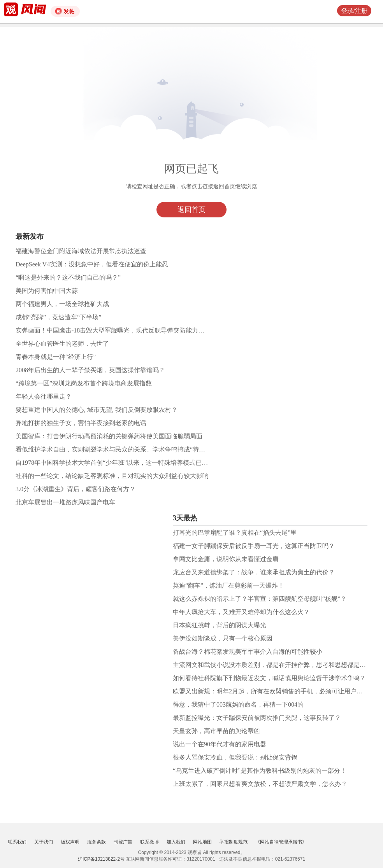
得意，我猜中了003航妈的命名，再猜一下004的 (238, 704)
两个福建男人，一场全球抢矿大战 (62, 304)
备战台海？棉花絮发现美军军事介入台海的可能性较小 (248, 652)
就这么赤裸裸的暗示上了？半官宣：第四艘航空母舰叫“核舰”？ (260, 599)
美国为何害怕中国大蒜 (47, 291)
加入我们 (176, 842)
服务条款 (97, 842)
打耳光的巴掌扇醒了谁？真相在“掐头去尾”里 (235, 533)
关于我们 (44, 842)
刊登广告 (123, 842)
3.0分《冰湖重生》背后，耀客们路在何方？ (76, 489)
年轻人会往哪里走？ (44, 396)
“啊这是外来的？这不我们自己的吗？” (68, 277)
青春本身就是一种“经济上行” (56, 357)
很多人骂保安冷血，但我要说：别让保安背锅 (235, 757)
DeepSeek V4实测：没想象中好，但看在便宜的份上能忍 (92, 264)
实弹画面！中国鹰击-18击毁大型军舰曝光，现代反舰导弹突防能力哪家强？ (119, 330)
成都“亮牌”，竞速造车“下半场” (58, 317)
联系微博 (149, 842)
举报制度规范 (234, 842)
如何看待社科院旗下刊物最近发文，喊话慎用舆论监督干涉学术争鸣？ (269, 678)
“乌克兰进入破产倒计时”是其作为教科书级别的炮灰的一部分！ (260, 771)
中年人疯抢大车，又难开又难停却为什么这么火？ (241, 612)
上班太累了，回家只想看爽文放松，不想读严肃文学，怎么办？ (260, 784)
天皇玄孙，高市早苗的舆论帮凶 (216, 731)
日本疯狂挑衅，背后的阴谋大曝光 (220, 625)
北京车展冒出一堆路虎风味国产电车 (65, 502)
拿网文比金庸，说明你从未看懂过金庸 (226, 559)
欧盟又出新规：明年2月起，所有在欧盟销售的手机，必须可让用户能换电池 (277, 691)
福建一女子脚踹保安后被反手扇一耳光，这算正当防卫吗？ (254, 546)
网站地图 (202, 842)
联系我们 (17, 842)
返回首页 (191, 210)
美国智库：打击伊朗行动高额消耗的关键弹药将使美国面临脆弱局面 (109, 436)
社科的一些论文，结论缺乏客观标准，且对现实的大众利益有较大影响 (112, 476)
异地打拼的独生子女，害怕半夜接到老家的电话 (81, 423)
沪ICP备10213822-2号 (101, 859)
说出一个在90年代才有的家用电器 (220, 744)
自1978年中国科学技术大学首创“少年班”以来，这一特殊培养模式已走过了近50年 (127, 463)
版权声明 (70, 842)
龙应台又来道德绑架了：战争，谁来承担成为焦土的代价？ (254, 572)
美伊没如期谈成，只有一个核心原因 (223, 638)
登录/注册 (354, 11)
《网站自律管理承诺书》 (281, 842)
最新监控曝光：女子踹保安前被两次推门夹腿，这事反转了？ (257, 718)
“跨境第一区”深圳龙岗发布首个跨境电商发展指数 (84, 383)
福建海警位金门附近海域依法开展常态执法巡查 (81, 251)
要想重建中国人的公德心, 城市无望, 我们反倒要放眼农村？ (97, 410)
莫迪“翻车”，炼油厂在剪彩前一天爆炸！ (228, 585)
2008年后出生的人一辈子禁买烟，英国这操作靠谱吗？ (90, 370)
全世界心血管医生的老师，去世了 (62, 344)
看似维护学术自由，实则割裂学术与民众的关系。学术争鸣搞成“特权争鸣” (118, 449)
